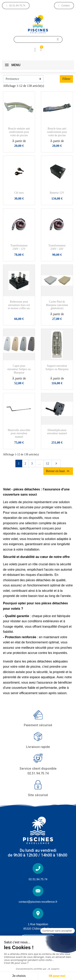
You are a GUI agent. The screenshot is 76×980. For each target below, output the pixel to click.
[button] (16, 6)
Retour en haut (58, 471)
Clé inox (19, 193)
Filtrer (66, 79)
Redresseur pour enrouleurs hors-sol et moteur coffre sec (19, 305)
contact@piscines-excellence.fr (38, 902)
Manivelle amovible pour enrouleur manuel (19, 434)
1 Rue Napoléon (38, 924)
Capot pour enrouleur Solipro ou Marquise (19, 369)
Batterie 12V (57, 193)
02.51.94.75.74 (38, 879)
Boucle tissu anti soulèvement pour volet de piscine (57, 132)
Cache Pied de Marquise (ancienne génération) (57, 305)
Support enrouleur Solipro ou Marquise (57, 367)
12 (48, 463)
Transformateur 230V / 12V (19, 247)
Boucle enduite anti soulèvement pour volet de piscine (19, 132)
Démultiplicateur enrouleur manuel (57, 432)
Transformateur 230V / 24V (57, 247)
